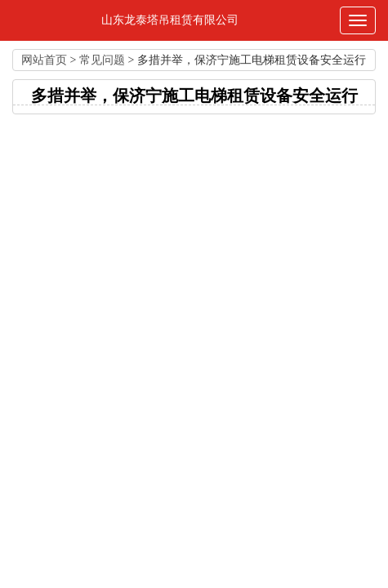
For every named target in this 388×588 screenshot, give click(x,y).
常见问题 (102, 60)
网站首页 (44, 60)
